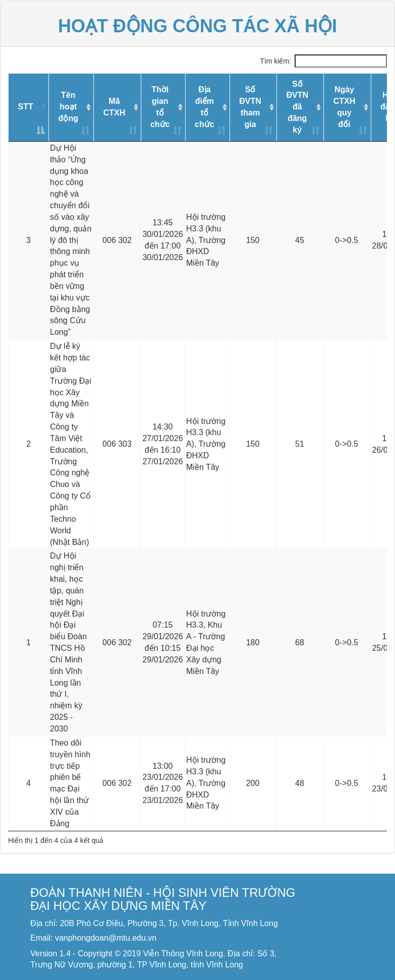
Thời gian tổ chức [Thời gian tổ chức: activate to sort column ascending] (160, 107)
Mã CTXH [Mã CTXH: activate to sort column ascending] (115, 107)
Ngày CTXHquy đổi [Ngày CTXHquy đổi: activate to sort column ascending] (345, 107)
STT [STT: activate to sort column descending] (25, 107)
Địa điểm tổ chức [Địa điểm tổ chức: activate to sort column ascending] (205, 107)
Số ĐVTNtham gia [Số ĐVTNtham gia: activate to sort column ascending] (250, 107)
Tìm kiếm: (323, 61)
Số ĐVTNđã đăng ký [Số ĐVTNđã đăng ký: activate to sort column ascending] (297, 107)
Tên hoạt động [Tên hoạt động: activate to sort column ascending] (68, 107)
